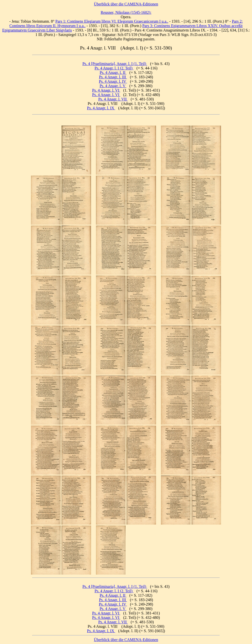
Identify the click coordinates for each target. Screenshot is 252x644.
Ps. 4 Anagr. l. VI (106, 90)
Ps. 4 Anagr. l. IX (101, 108)
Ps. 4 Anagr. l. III (113, 77)
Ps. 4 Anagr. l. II (113, 73)
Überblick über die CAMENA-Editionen (126, 4)
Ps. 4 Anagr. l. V (113, 86)
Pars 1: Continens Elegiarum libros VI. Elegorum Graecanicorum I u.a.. (112, 21)
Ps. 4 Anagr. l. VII (113, 99)
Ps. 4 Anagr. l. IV (113, 81)
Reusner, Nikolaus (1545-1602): (126, 12)
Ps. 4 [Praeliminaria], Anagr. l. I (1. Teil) (115, 64)
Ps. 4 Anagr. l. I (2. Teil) (114, 68)
